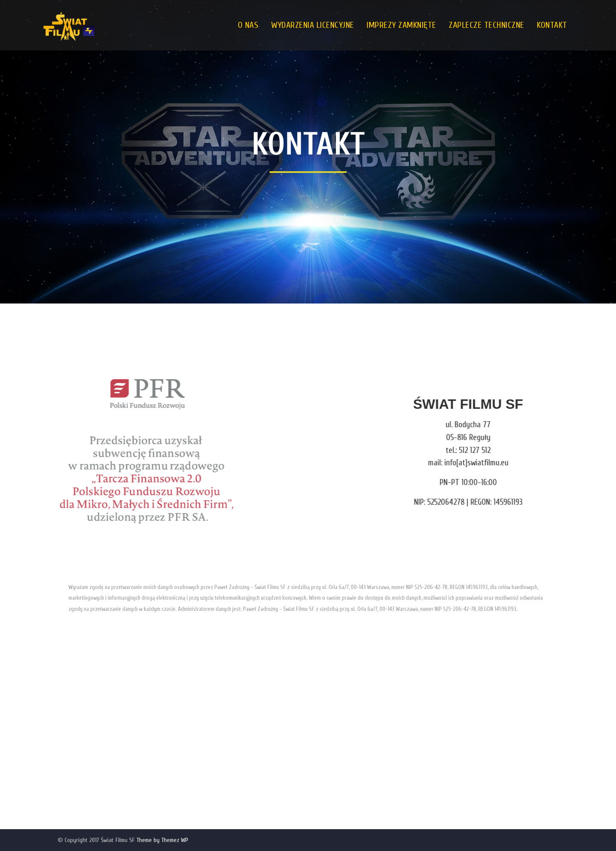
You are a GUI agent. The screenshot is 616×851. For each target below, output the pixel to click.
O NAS (248, 25)
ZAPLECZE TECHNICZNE (487, 25)
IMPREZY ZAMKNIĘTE (401, 25)
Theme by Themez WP (162, 840)
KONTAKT (552, 25)
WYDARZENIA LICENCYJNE (313, 25)
